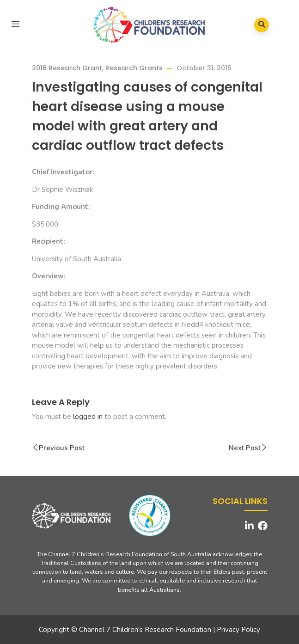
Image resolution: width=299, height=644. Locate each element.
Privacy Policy (238, 630)
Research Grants (134, 68)
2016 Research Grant (67, 68)
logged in (88, 417)
